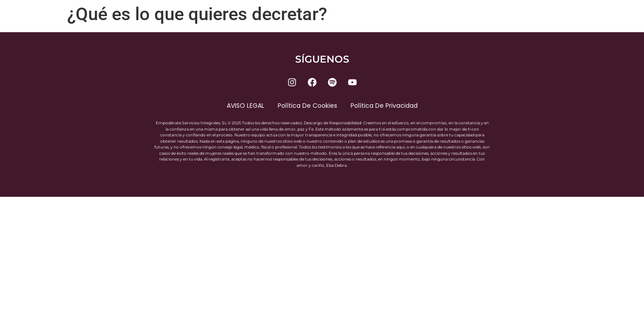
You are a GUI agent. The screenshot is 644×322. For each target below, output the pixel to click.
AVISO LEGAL (246, 106)
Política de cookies (307, 106)
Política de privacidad (384, 106)
